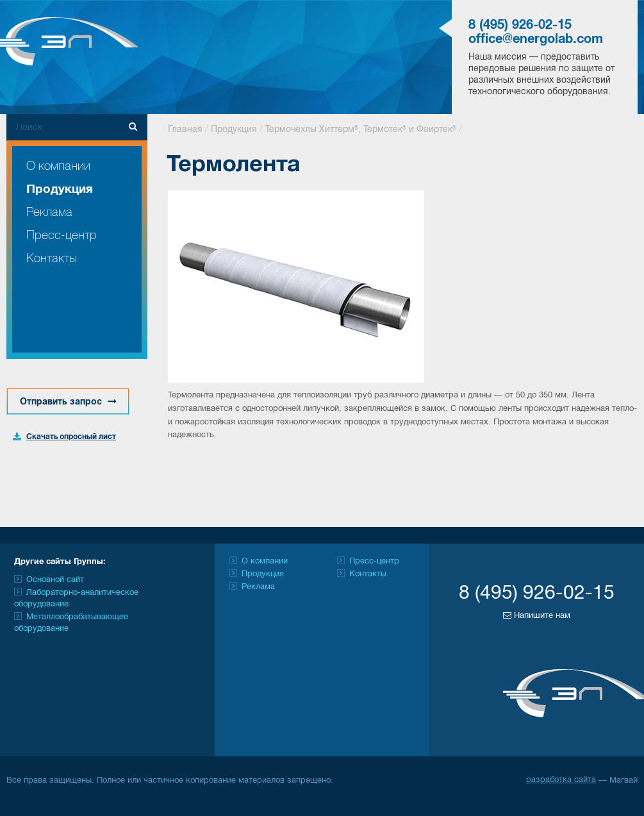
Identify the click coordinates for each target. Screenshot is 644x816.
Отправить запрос (68, 402)
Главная (185, 130)
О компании (58, 166)
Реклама (49, 212)
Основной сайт (55, 580)
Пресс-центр (62, 236)
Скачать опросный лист (71, 437)
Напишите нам (537, 615)
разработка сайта (561, 780)
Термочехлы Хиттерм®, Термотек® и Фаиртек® (361, 130)
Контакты (52, 259)
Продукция (60, 190)
